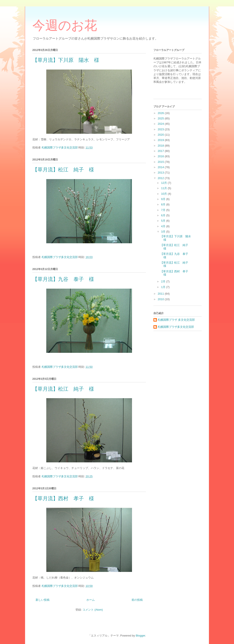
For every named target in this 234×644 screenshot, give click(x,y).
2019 (161, 140)
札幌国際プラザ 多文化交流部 (176, 320)
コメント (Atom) (93, 610)
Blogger (140, 636)
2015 (161, 162)
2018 (161, 146)
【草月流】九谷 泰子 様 (63, 279)
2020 (161, 135)
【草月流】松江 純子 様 (63, 170)
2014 (161, 167)
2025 (161, 118)
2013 (161, 173)
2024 (161, 124)
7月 (164, 210)
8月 (164, 204)
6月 (164, 215)
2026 (161, 113)
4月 (164, 226)
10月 (164, 194)
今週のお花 (65, 25)
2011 (161, 294)
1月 (164, 287)
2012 (161, 178)
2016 (161, 156)
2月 (164, 281)
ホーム (91, 600)
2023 (161, 129)
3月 (164, 232)
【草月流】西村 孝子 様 (63, 499)
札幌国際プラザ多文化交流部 (176, 327)
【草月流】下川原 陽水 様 (66, 60)
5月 (164, 221)
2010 (161, 299)
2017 (161, 151)
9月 (164, 199)
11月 (164, 188)
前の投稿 (137, 600)
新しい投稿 (43, 600)
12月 (164, 183)
